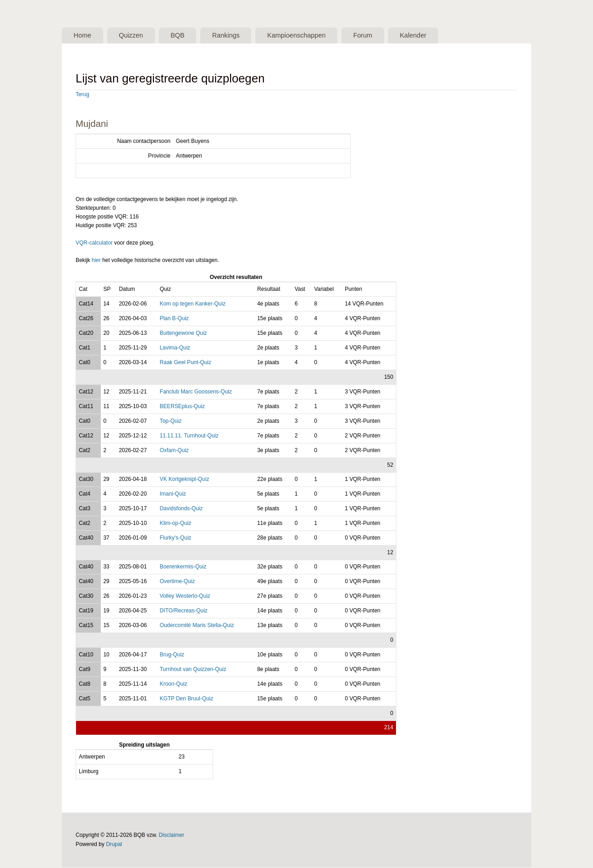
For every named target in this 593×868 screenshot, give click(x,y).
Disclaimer (172, 836)
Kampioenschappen (314, 36)
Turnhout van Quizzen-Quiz (193, 670)
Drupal (114, 845)
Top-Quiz (170, 422)
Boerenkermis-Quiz (183, 568)
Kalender (439, 36)
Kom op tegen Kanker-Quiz (192, 305)
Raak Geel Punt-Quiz (185, 363)
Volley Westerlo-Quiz (185, 597)
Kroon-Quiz (173, 685)
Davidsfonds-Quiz (181, 509)
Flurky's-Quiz (175, 539)
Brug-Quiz (172, 655)
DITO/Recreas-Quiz (183, 611)
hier (96, 261)
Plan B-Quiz (174, 319)
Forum (384, 36)
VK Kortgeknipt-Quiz (184, 480)
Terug (82, 95)
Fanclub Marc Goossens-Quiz (196, 393)
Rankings (239, 36)
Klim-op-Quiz (175, 524)
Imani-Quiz (173, 495)
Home (84, 36)
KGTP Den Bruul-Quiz (186, 699)
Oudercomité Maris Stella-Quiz (197, 626)
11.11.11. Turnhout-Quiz (189, 437)
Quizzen (137, 36)
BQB (187, 36)
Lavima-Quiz (175, 349)
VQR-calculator (94, 244)
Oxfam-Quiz (174, 451)
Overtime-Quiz (177, 582)
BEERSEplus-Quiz (182, 407)
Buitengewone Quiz (183, 334)
